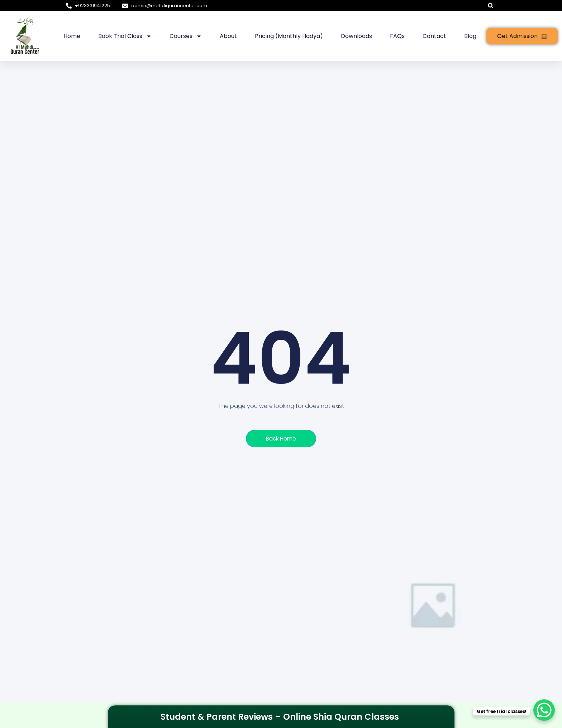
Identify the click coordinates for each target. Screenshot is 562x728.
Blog (470, 36)
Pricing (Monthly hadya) (289, 36)
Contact (434, 36)
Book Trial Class (125, 36)
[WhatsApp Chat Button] (544, 710)
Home (72, 36)
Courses (186, 36)
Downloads (356, 36)
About (228, 36)
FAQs (397, 36)
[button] (490, 6)
